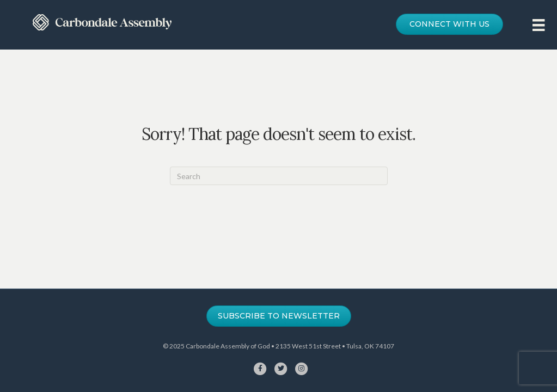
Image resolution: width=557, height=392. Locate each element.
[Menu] (538, 25)
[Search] (279, 176)
